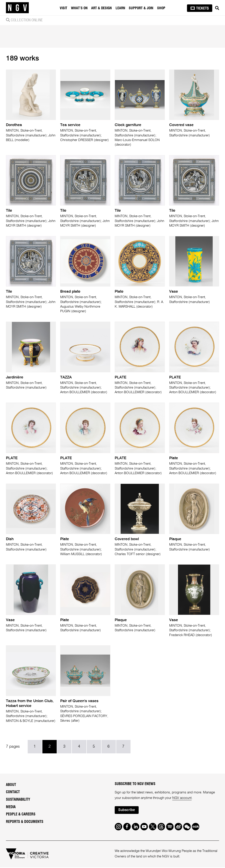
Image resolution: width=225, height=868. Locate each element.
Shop (161, 8)
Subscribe (127, 811)
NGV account (182, 798)
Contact (13, 793)
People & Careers (21, 815)
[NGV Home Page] (17, 8)
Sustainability (18, 800)
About (11, 785)
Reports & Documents (25, 822)
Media (11, 807)
